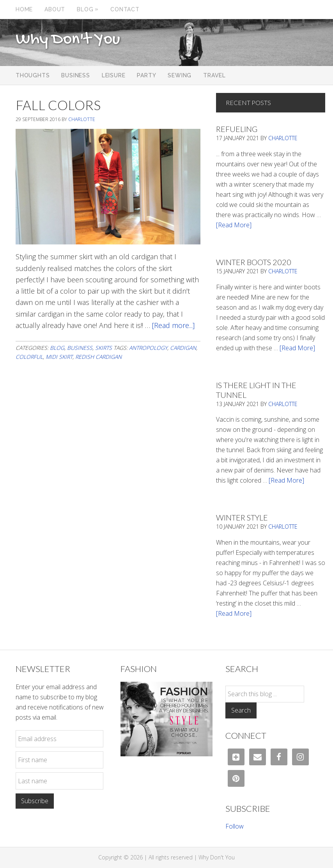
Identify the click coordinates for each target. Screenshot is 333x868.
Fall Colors (58, 105)
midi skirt (59, 357)
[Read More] (234, 225)
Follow (235, 826)
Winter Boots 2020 (254, 262)
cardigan (183, 348)
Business (80, 348)
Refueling (237, 129)
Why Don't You (68, 40)
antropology (148, 348)
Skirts (104, 348)
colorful (29, 357)
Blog (57, 348)
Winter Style (242, 517)
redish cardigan (98, 357)
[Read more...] (173, 325)
